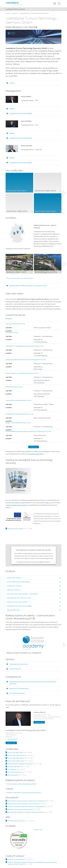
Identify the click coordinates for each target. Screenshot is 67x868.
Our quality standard (17, 693)
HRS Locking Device (14, 590)
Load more (34, 447)
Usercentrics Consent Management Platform (37, 562)
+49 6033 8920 (12, 739)
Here (47, 503)
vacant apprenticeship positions (16, 505)
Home (8, 13)
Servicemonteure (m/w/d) (14, 387)
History (12, 83)
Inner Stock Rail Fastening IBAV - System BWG (22, 594)
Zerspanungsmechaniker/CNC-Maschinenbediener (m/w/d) (26, 360)
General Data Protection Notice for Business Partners (30, 812)
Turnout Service (15, 669)
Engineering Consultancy (19, 664)
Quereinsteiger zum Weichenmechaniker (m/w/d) (22, 373)
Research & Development (19, 688)
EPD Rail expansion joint (21, 821)
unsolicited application (36, 454)
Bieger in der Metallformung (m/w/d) (18, 423)
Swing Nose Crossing (14, 586)
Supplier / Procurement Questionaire (24, 809)
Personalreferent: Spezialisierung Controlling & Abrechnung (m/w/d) (28, 431)
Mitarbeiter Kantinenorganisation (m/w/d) (20, 414)
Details (12, 109)
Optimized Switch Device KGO (17, 602)
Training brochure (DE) (20, 529)
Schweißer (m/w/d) (12, 332)
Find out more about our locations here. (20, 278)
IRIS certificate (17, 775)
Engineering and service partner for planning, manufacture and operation (33, 683)
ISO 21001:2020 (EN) (19, 772)
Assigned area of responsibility (21, 113)
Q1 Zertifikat (16, 769)
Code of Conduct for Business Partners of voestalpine (30, 807)
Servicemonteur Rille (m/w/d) (15, 324)
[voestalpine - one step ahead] (14, 3)
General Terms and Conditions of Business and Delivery (30, 801)
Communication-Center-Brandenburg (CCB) (21, 784)
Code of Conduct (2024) (20, 859)
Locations (15, 13)
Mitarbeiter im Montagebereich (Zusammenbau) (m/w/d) (25, 346)
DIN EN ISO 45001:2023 (20, 761)
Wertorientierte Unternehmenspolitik (25, 764)
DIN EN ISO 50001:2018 (20, 758)
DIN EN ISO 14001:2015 (20, 755)
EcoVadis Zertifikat (18, 767)
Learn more (38, 830)
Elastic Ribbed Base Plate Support (19, 582)
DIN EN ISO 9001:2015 (20, 753)
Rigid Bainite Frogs (13, 610)
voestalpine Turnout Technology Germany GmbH (34, 13)
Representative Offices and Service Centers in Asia (28, 286)
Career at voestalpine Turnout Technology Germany (24, 793)
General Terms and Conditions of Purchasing (27, 804)
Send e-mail (39, 722)
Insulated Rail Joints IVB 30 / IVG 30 (19, 598)
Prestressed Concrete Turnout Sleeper (20, 606)
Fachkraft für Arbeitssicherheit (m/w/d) (18, 400)
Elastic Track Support (14, 578)
